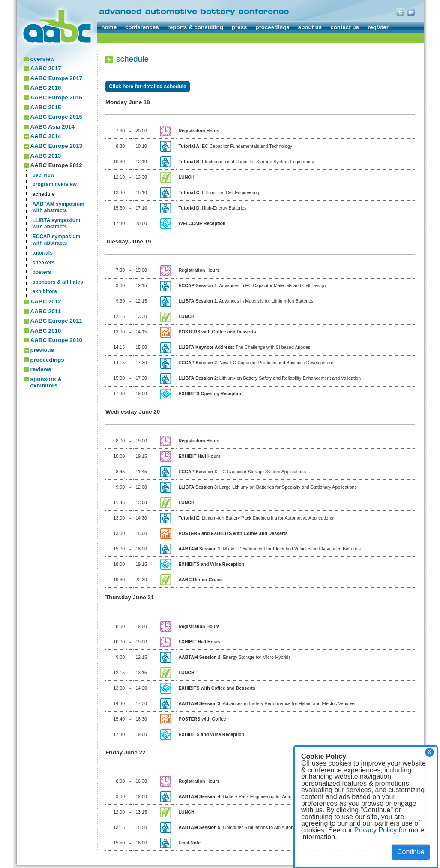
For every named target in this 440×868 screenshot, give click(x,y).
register (378, 27)
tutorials (43, 253)
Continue (411, 852)
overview (43, 59)
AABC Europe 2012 (56, 165)
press (239, 27)
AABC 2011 (46, 311)
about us (310, 27)
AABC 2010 (46, 331)
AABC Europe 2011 (56, 321)
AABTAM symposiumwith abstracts (58, 207)
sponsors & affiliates (58, 282)
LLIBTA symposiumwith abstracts (56, 224)
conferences (142, 27)
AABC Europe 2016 (56, 98)
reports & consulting (195, 27)
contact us (345, 27)
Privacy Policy (376, 830)
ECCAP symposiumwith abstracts (57, 240)
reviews (41, 369)
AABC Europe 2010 (56, 340)
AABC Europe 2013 (56, 146)
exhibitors (45, 291)
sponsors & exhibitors (46, 383)
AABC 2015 (46, 107)
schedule (44, 194)
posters (42, 272)
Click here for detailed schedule (148, 87)
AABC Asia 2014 (52, 127)
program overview (55, 184)
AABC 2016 (46, 88)
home (109, 27)
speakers (44, 263)
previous (42, 350)
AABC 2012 (46, 302)
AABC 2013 (46, 156)
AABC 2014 (46, 136)
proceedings (272, 27)
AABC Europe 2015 (56, 117)
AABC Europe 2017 (56, 78)
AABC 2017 (46, 68)
